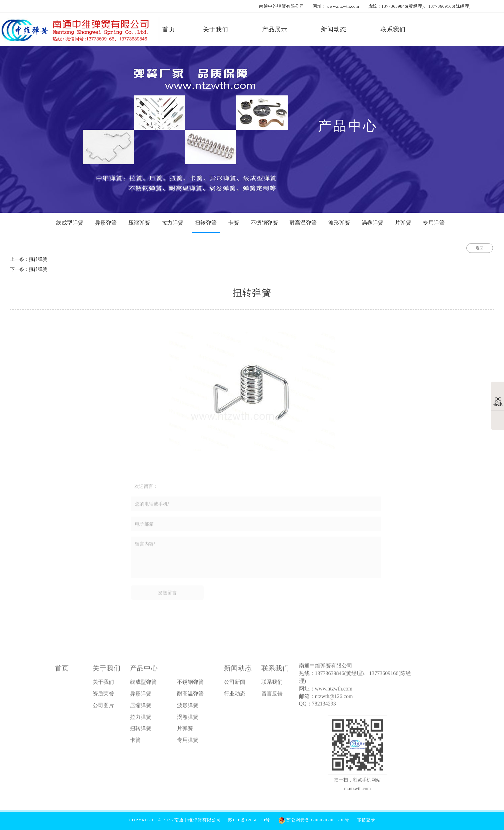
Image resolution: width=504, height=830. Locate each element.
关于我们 (107, 670)
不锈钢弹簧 (190, 684)
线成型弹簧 (143, 684)
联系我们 (275, 670)
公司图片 (103, 707)
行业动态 (235, 696)
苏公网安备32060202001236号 (314, 820)
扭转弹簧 (141, 730)
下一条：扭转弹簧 (29, 269)
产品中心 (144, 670)
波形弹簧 (188, 707)
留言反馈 (272, 696)
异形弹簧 (141, 696)
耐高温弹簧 (190, 696)
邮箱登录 (366, 820)
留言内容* (256, 559)
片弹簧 (185, 730)
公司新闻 (235, 684)
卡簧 (135, 742)
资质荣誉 (103, 696)
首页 (62, 670)
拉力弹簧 (141, 719)
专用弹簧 (188, 742)
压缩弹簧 (141, 707)
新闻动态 (238, 670)
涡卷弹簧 (188, 719)
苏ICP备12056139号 (249, 820)
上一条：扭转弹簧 (29, 259)
